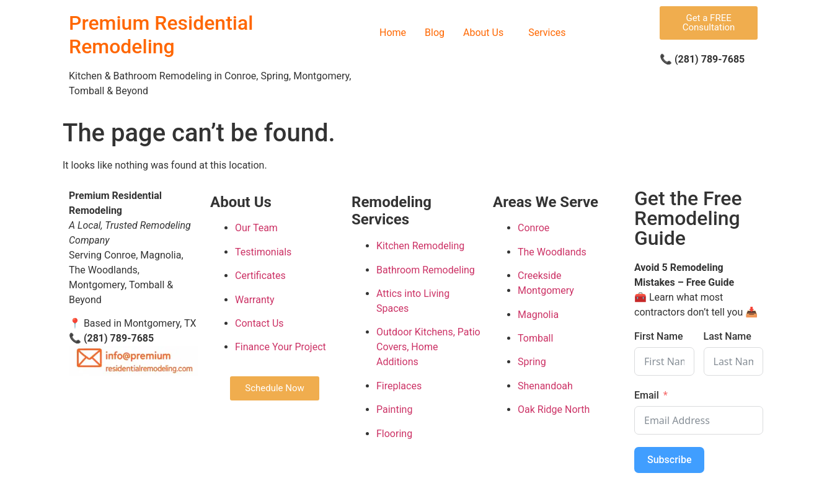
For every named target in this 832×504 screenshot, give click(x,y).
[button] (486, 33)
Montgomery (546, 290)
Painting (394, 409)
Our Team (256, 228)
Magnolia (538, 315)
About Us (483, 33)
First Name (659, 336)
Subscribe (669, 460)
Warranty (255, 300)
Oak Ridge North (554, 409)
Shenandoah (545, 386)
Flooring (394, 434)
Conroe (533, 228)
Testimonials (263, 252)
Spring (532, 362)
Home (393, 33)
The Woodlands (552, 252)
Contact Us (259, 323)
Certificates (260, 276)
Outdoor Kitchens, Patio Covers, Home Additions (428, 347)
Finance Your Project (281, 347)
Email (647, 395)
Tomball (535, 338)
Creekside (539, 276)
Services (547, 33)
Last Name (728, 336)
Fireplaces (399, 386)
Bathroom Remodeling (426, 270)
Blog (435, 33)
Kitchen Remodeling (420, 246)
